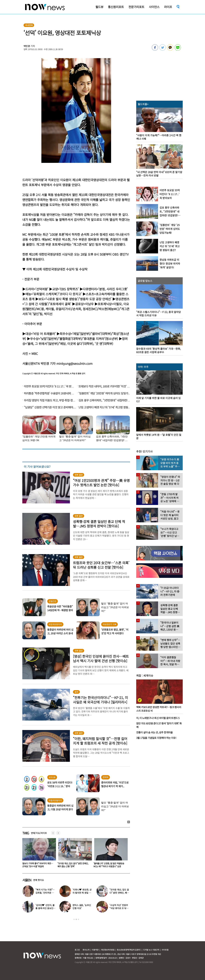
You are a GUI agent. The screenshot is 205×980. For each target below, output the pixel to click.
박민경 (27, 46)
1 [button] (74, 919)
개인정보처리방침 (108, 950)
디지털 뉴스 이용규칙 (151, 950)
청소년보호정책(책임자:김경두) (129, 950)
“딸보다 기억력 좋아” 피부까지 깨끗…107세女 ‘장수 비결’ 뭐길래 (73, 865)
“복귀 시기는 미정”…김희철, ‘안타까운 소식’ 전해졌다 (45, 893)
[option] (38, 854)
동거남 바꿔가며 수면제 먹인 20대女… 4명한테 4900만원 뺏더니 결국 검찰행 (37, 865)
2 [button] (76, 919)
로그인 (77, 950)
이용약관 (95, 950)
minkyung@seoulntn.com (74, 363)
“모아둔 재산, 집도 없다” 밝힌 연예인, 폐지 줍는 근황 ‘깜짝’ (109, 865)
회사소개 (86, 950)
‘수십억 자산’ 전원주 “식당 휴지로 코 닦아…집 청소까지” (119, 908)
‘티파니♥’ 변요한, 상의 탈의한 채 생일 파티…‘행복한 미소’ (82, 893)
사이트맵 (165, 950)
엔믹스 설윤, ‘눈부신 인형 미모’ (82, 907)
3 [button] (78, 919)
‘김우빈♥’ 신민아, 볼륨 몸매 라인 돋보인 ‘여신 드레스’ (45, 908)
